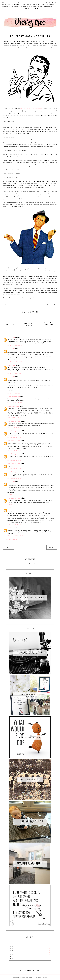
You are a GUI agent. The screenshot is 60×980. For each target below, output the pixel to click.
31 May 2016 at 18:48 (14, 427)
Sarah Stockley (13, 406)
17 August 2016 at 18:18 (15, 524)
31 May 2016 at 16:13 (14, 418)
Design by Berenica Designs (38, 977)
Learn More (27, 9)
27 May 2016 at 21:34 (14, 393)
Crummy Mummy (14, 397)
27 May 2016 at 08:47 (15, 345)
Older (51, 547)
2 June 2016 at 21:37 (14, 495)
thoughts (11, 304)
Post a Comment (11, 539)
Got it (36, 9)
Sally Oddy (12, 365)
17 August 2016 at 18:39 (15, 536)
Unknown (11, 337)
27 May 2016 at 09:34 (15, 362)
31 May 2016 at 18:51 (14, 468)
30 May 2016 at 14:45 (15, 403)
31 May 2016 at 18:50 (14, 450)
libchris (10, 508)
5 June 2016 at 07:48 (15, 504)
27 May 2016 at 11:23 (14, 373)
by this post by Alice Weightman (32, 108)
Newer (9, 547)
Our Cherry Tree (14, 421)
